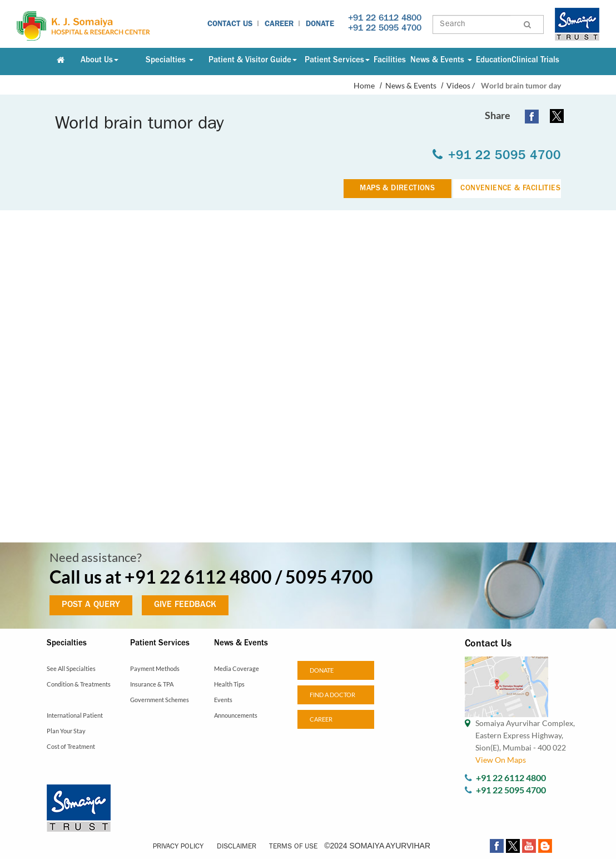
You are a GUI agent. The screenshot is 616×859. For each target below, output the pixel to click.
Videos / (461, 85)
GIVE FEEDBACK (185, 605)
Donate (320, 24)
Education (494, 61)
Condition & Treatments (79, 684)
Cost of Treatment (71, 746)
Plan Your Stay (66, 731)
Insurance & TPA (152, 684)
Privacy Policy (178, 847)
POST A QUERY (91, 605)
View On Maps (501, 760)
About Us (100, 61)
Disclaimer (237, 847)
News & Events (441, 61)
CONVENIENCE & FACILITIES (510, 189)
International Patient (75, 715)
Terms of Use (293, 847)
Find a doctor (332, 695)
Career (279, 24)
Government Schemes (160, 700)
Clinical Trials (535, 61)
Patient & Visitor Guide (253, 61)
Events (223, 700)
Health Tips (229, 684)
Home (364, 85)
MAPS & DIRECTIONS (397, 189)
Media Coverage (237, 668)
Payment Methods (155, 668)
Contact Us (230, 24)
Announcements (236, 715)
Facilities (390, 61)
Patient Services (337, 61)
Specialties (170, 61)
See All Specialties (71, 668)
